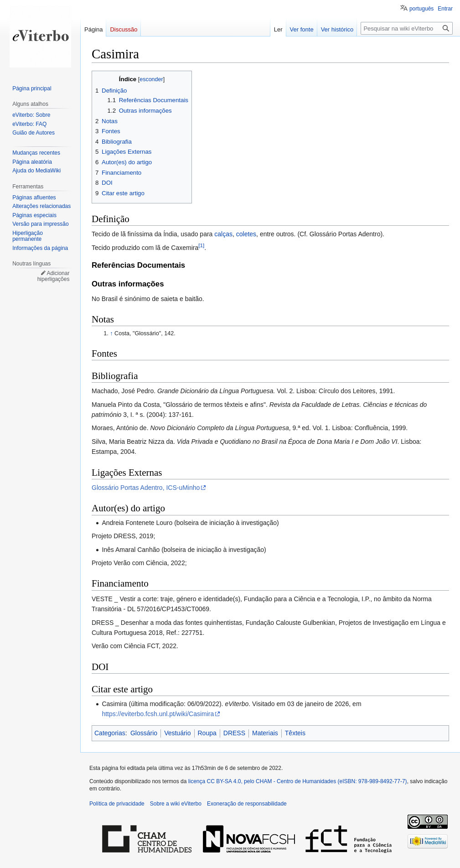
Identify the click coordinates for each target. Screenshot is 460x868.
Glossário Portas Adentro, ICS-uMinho (146, 488)
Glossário (144, 733)
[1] (201, 245)
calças (223, 234)
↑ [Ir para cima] (111, 333)
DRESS (234, 733)
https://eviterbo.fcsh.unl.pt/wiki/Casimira (158, 714)
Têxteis (295, 733)
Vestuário (177, 733)
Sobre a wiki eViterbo (176, 804)
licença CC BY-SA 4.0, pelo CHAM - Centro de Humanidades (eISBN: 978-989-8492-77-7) (298, 781)
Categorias (110, 733)
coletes (246, 234)
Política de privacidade (117, 804)
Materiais (265, 733)
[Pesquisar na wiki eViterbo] (407, 28)
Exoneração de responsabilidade (247, 804)
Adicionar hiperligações (54, 276)
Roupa (207, 733)
